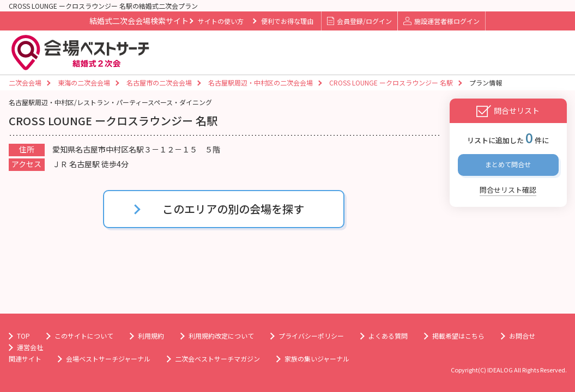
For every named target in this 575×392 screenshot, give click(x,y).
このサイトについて (84, 336)
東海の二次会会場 (84, 82)
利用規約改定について (221, 336)
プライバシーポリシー (311, 336)
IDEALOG (500, 370)
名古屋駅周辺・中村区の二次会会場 (261, 82)
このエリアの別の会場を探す (233, 209)
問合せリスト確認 (508, 190)
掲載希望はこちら (458, 336)
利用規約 (151, 336)
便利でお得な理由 (287, 21)
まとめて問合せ (508, 164)
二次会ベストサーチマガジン (217, 359)
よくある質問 (388, 336)
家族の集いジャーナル (317, 359)
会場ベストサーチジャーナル (108, 359)
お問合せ (522, 336)
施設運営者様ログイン (441, 21)
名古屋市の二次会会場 (159, 82)
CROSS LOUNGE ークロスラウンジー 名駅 (391, 82)
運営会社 (30, 347)
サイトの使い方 (221, 21)
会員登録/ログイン (359, 21)
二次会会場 (25, 82)
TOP (23, 336)
